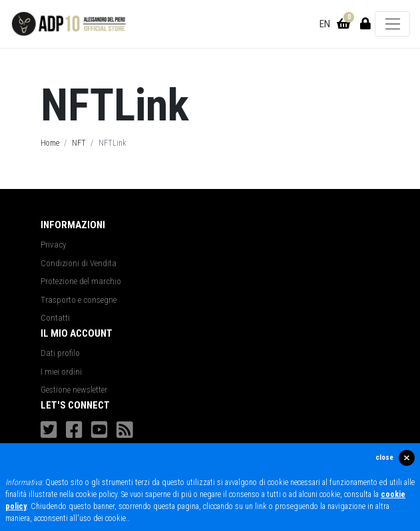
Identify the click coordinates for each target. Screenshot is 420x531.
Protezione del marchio (81, 281)
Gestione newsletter (74, 390)
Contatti (55, 318)
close (384, 457)
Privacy (53, 245)
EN (325, 24)
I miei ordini (61, 372)
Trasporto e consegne (79, 300)
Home (50, 143)
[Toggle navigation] (392, 24)
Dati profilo (60, 353)
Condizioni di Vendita (79, 263)
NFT (79, 143)
